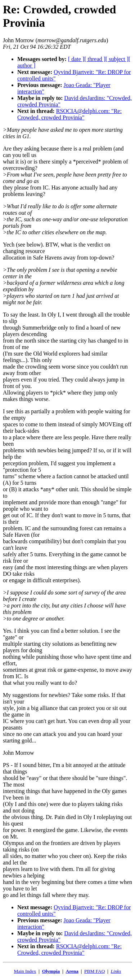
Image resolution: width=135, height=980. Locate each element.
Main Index (25, 971)
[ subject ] (117, 59)
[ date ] (76, 59)
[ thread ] (95, 59)
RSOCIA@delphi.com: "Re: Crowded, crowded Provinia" (69, 114)
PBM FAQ (94, 971)
